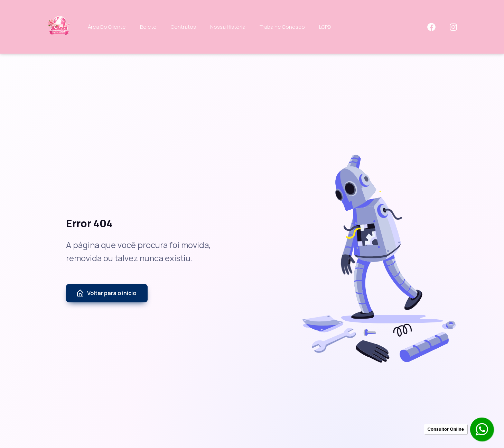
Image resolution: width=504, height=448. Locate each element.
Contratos (183, 27)
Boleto (148, 27)
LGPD (325, 27)
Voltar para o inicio (106, 293)
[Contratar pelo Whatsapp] (483, 430)
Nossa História (228, 27)
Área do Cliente (107, 27)
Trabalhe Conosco (282, 27)
